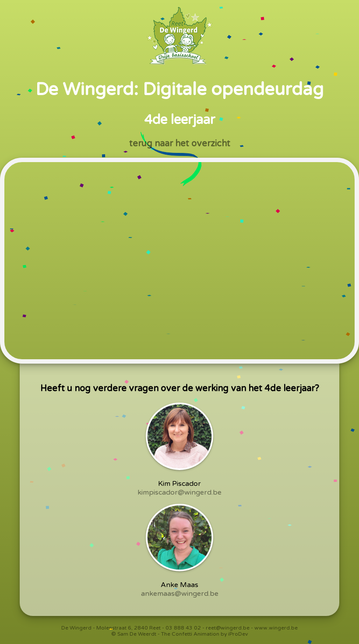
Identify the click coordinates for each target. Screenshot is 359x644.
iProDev (238, 634)
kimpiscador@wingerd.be (179, 492)
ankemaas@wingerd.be (180, 594)
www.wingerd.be (276, 628)
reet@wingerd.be (228, 628)
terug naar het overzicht (180, 144)
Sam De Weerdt (137, 634)
